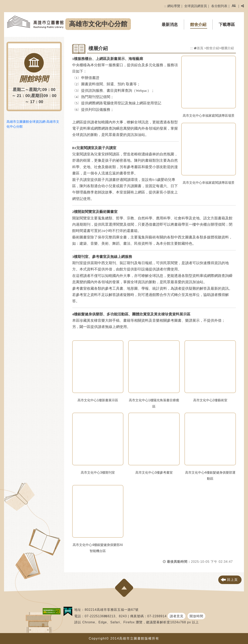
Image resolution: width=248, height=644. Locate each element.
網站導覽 (174, 6)
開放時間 (196, 616)
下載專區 (227, 25)
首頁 (199, 48)
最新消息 (170, 25)
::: (165, 6)
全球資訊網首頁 (196, 6)
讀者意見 (177, 616)
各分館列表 (219, 6)
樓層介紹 (227, 48)
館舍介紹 (198, 25)
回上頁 (232, 580)
